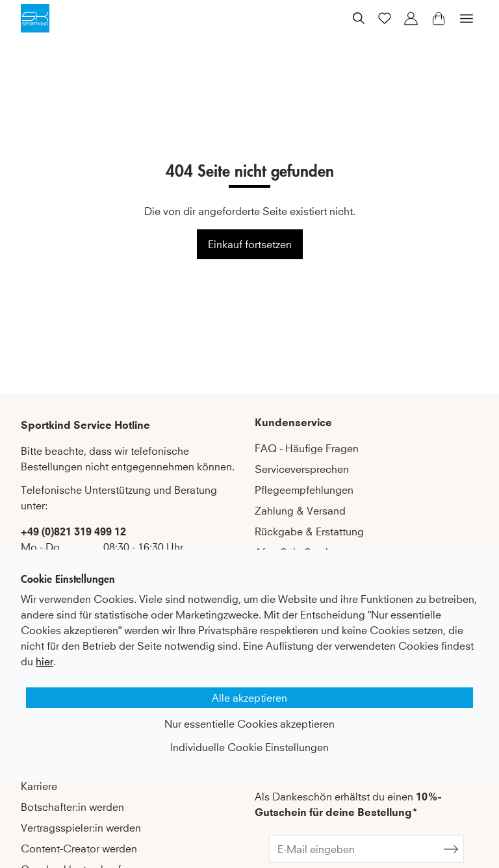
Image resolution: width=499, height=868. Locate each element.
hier (45, 661)
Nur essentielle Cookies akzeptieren (249, 724)
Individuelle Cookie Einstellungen (249, 747)
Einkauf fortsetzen (250, 244)
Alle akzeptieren (249, 698)
